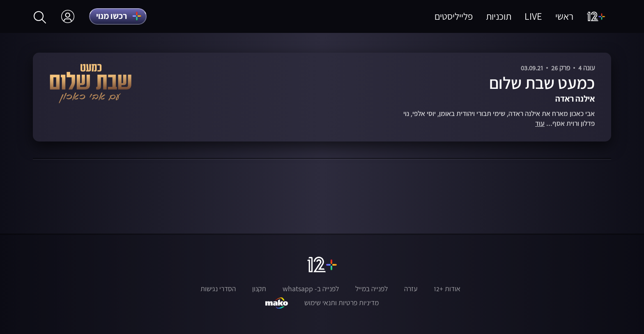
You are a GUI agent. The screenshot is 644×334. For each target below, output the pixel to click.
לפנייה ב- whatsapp (311, 289)
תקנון (259, 289)
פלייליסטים (454, 16)
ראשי (564, 16)
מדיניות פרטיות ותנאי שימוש (342, 303)
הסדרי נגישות (218, 289)
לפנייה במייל (371, 289)
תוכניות (499, 16)
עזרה (411, 289)
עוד (540, 124)
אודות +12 (447, 289)
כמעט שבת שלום (542, 83)
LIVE (533, 16)
